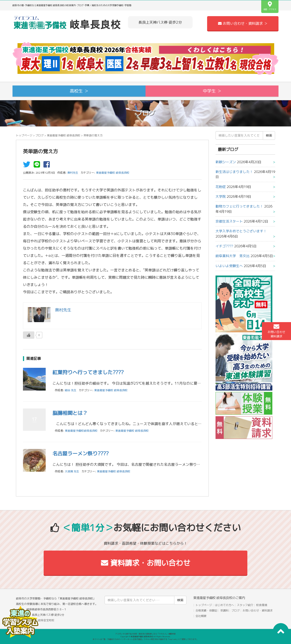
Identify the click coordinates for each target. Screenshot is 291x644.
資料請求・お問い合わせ (146, 563)
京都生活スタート (229, 221)
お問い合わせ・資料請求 (258, 610)
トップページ (24, 135)
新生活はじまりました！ (234, 172)
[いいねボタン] (29, 335)
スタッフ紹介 (245, 605)
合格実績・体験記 (206, 610)
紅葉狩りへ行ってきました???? (88, 372)
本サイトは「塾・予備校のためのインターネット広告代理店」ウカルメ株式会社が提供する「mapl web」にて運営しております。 (145, 639)
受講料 (224, 610)
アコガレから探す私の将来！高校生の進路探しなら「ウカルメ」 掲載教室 (145, 634)
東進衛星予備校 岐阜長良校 (64, 135)
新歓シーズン (226, 162)
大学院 (221, 197)
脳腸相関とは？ (70, 413)
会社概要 (201, 616)
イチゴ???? (224, 246)
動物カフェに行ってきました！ (239, 206)
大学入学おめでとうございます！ (241, 231)
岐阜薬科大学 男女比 (233, 256)
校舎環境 (262, 605)
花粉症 (221, 187)
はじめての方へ (224, 605)
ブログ (40, 135)
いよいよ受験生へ (229, 266)
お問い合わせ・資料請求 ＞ (243, 23)
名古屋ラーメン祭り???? (81, 453)
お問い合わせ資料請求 (276, 331)
